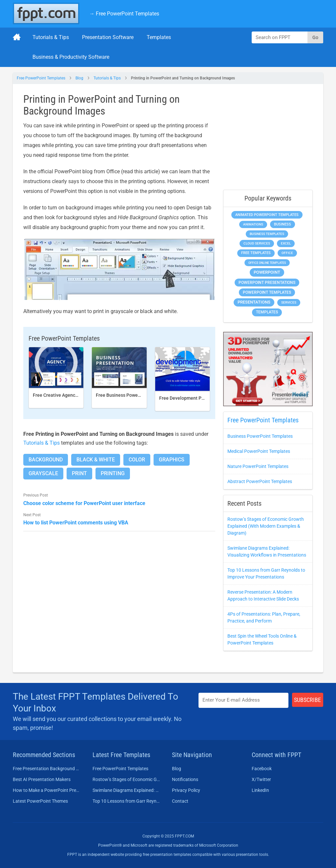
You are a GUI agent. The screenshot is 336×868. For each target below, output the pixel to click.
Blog (79, 78)
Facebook (262, 769)
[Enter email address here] (243, 700)
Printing (113, 473)
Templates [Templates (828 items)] (267, 312)
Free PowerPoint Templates (41, 78)
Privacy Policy (186, 790)
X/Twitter (261, 779)
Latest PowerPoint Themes (40, 801)
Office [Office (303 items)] (287, 253)
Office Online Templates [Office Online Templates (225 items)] (267, 263)
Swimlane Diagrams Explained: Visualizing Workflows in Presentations (126, 790)
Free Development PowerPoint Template (201, 398)
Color (137, 460)
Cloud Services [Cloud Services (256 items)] (257, 243)
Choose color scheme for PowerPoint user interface (84, 503)
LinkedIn (260, 790)
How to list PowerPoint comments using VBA (76, 523)
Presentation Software (108, 37)
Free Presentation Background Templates (47, 769)
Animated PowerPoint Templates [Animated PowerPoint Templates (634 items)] (267, 215)
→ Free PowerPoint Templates (124, 14)
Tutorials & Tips (51, 37)
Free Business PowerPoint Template (134, 395)
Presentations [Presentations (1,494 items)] (254, 302)
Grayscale (43, 473)
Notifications (185, 779)
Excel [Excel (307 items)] (286, 243)
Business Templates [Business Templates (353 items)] (267, 234)
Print (79, 473)
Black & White (96, 460)
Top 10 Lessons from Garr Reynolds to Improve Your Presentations (126, 801)
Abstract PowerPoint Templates (260, 481)
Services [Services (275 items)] (289, 302)
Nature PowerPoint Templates (258, 466)
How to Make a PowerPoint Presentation (47, 790)
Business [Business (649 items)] (283, 224)
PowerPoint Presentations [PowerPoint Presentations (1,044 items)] (267, 283)
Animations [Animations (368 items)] (253, 224)
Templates (159, 37)
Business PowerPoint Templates (260, 436)
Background (46, 460)
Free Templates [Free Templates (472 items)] (256, 253)
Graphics (172, 460)
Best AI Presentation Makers (42, 779)
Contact (180, 801)
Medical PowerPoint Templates (259, 451)
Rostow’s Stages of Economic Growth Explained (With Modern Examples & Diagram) (266, 526)
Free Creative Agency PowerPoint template (78, 395)
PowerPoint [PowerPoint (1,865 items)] (267, 272)
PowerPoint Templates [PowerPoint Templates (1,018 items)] (267, 292)
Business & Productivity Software (71, 57)
